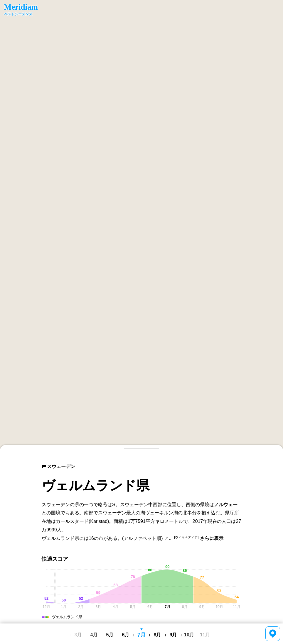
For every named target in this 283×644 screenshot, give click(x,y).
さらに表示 (212, 538)
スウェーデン (58, 466)
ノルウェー (226, 505)
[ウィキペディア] (186, 537)
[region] (141, 225)
